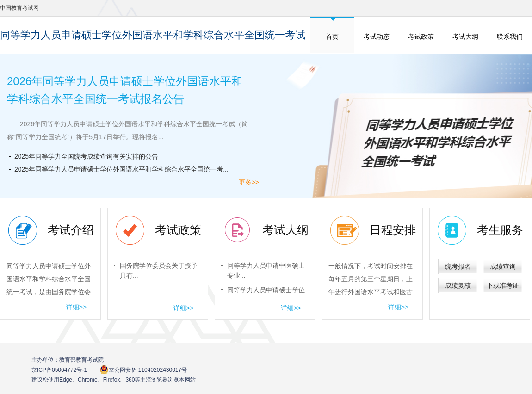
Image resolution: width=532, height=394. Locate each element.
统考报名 (458, 266)
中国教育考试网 (19, 8)
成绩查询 (503, 266)
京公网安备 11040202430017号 (143, 370)
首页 (332, 37)
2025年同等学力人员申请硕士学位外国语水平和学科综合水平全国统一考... (121, 169)
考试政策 (421, 37)
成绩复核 (458, 285)
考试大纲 (465, 37)
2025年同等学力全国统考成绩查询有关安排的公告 (86, 156)
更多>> (249, 182)
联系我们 (510, 37)
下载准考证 (503, 285)
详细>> (76, 307)
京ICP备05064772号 (59, 370)
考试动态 (377, 37)
